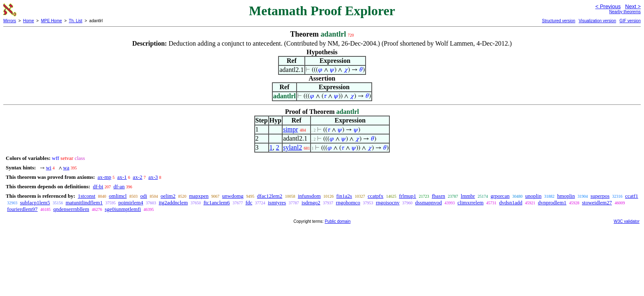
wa (66, 168)
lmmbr (468, 196)
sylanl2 (292, 147)
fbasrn (438, 196)
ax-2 (137, 177)
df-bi (98, 186)
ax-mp (105, 177)
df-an (119, 186)
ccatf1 (632, 196)
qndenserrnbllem (71, 209)
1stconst (86, 196)
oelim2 (168, 196)
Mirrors (10, 21)
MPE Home (52, 21)
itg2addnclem (174, 202)
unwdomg (233, 196)
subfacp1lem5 (35, 202)
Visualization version (597, 21)
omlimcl (118, 196)
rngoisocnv (388, 202)
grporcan (500, 196)
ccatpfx (375, 196)
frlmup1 (407, 196)
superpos (600, 196)
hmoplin (566, 196)
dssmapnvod (429, 202)
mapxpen (199, 196)
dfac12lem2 (270, 196)
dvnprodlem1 (552, 202)
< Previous (608, 6)
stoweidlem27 (597, 202)
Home (29, 21)
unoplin (534, 196)
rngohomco (348, 202)
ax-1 (122, 177)
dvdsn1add (511, 202)
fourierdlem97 (22, 209)
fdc (249, 202)
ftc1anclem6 (216, 202)
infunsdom (309, 196)
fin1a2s (344, 196)
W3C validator (627, 221)
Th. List (76, 21)
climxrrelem (471, 202)
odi (144, 196)
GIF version (630, 21)
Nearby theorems (625, 12)
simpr (290, 129)
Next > (633, 6)
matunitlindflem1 (84, 202)
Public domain (338, 221)
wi (49, 168)
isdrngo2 (311, 202)
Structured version (558, 21)
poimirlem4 (131, 202)
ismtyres (277, 202)
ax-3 (153, 177)
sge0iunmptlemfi (123, 209)
